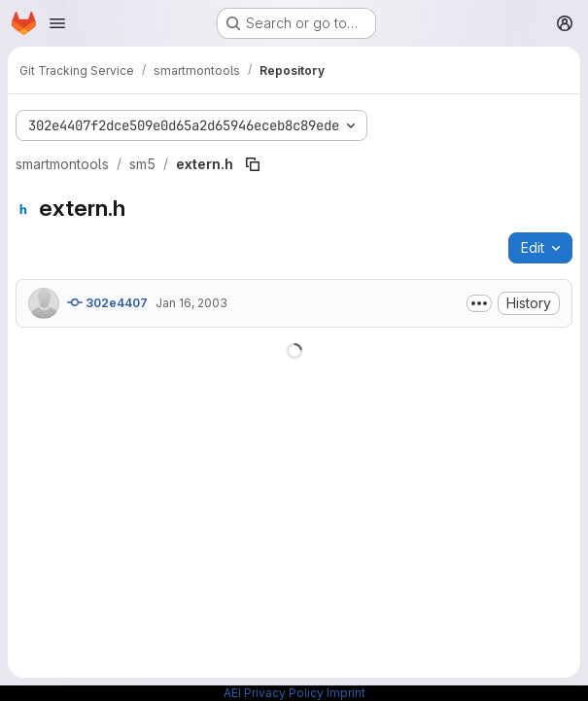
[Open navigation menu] (57, 23)
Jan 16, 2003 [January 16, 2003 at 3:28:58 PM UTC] (191, 303)
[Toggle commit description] (479, 303)
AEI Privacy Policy (274, 693)
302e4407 (107, 302)
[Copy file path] (253, 164)
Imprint (346, 693)
